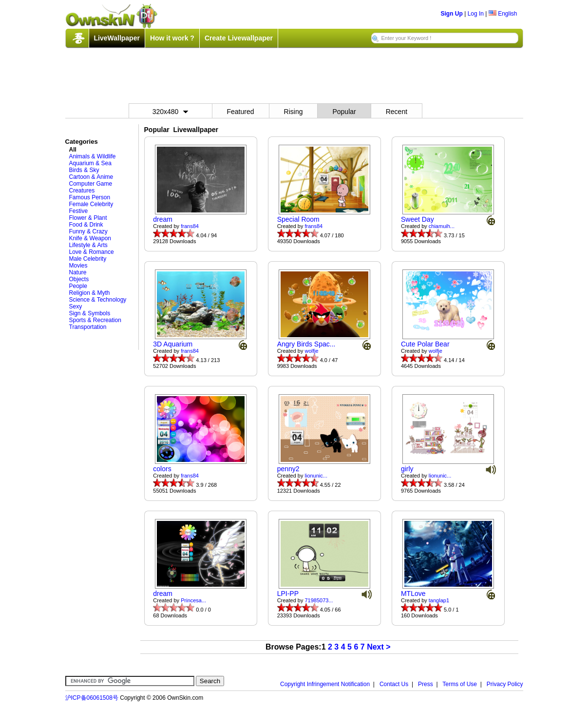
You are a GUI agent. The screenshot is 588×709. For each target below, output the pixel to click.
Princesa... (193, 600)
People (78, 286)
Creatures (82, 191)
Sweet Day (417, 219)
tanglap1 (439, 600)
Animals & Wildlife (93, 156)
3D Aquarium (173, 344)
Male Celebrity (88, 259)
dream (163, 219)
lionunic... (316, 476)
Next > (379, 647)
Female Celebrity (91, 204)
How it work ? (172, 38)
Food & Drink (86, 225)
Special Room (298, 219)
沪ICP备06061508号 (92, 698)
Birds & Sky (84, 170)
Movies (78, 266)
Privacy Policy (505, 684)
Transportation (88, 327)
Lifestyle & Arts (88, 245)
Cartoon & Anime (91, 177)
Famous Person (90, 197)
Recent (397, 112)
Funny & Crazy (88, 231)
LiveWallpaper (117, 38)
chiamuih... (442, 226)
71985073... (319, 600)
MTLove (413, 594)
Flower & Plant (88, 218)
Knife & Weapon (90, 238)
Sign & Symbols (90, 313)
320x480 (171, 112)
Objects (79, 279)
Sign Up (452, 14)
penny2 (288, 469)
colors (162, 469)
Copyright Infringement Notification (325, 684)
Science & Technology (98, 300)
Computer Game (91, 184)
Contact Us (394, 684)
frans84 (190, 226)
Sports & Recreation (95, 320)
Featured (241, 112)
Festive (79, 211)
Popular (344, 112)
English (503, 14)
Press (426, 684)
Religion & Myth (90, 293)
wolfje (312, 351)
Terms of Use (460, 684)
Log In (476, 14)
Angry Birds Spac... (306, 344)
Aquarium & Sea (90, 163)
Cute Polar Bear (425, 344)
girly (407, 469)
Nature (78, 272)
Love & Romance (92, 252)
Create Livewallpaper (239, 38)
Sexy (76, 307)
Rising (294, 112)
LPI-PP (288, 594)
